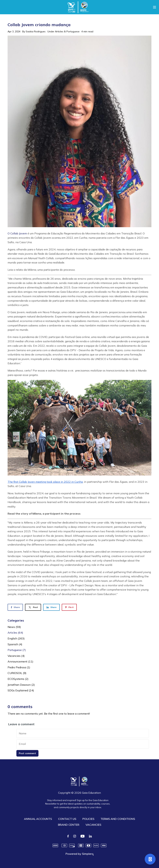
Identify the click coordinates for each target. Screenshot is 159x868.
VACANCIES (93, 825)
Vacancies (16, 656)
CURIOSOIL (17, 673)
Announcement (20, 661)
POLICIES (88, 819)
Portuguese (73, 31)
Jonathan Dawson (21, 685)
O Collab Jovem (17, 233)
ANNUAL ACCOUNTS (38, 819)
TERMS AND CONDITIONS (118, 819)
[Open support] (150, 859)
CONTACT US (67, 819)
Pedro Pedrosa (19, 667)
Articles (59, 31)
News (14, 627)
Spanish (15, 644)
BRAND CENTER (69, 825)
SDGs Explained (21, 690)
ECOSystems (18, 679)
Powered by (79, 854)
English (16, 638)
